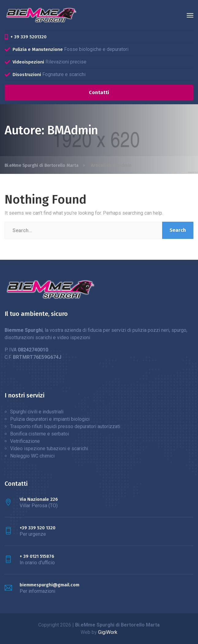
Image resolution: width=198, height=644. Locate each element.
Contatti (99, 92)
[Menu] (190, 15)
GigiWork (108, 632)
